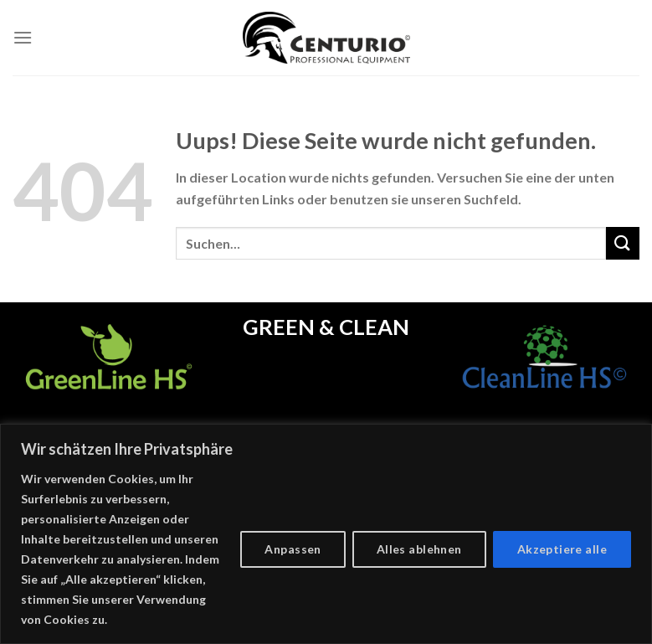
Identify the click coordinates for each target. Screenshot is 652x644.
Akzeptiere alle (562, 549)
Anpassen (293, 549)
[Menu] (23, 37)
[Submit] (623, 243)
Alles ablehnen (419, 549)
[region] (326, 534)
